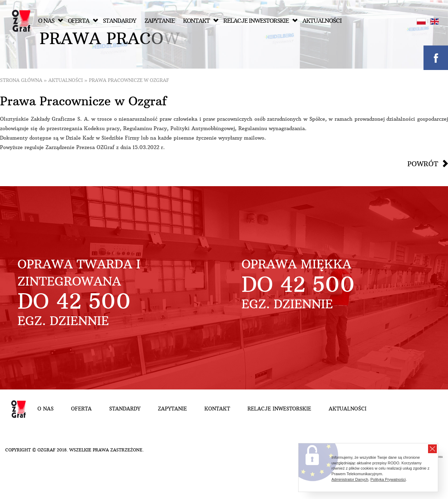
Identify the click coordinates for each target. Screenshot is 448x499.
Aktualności (322, 21)
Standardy (120, 21)
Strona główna (21, 80)
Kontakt (201, 21)
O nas (51, 21)
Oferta (83, 21)
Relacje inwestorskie (260, 21)
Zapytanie (160, 21)
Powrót (423, 164)
